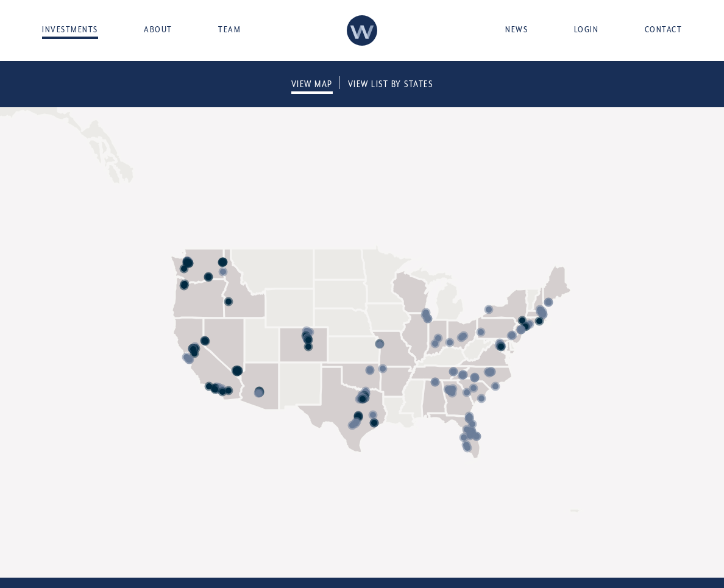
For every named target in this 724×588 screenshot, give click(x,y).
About (158, 29)
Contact (664, 29)
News (516, 29)
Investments (70, 29)
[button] (222, 392)
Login (587, 29)
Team (229, 29)
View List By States (391, 84)
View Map (312, 84)
